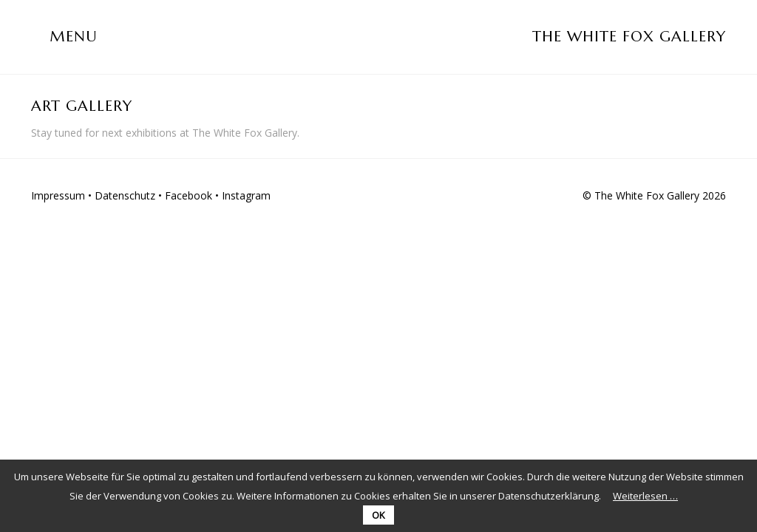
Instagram (246, 195)
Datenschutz (125, 195)
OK (378, 515)
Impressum (58, 195)
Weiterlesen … (645, 496)
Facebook (189, 195)
